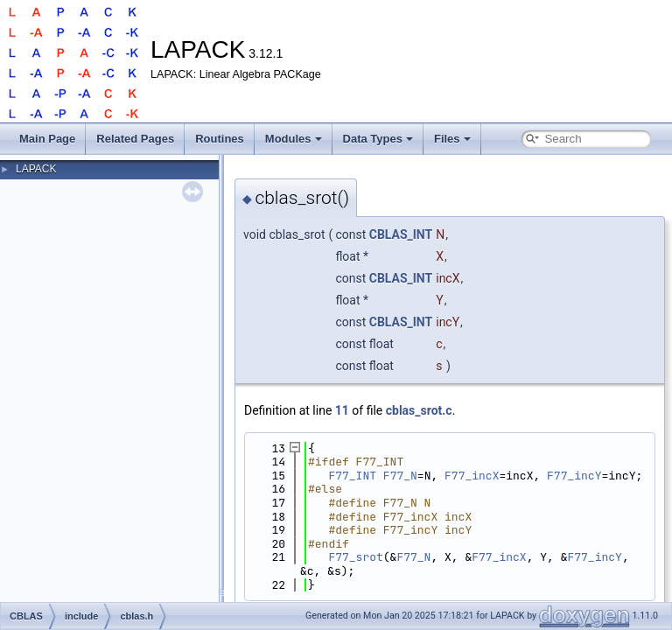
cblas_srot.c (419, 410)
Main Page (47, 139)
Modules (294, 139)
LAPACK (36, 169)
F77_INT (352, 476)
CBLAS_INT (401, 234)
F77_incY (574, 476)
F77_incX (472, 476)
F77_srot (355, 557)
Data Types (378, 139)
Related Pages (135, 139)
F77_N (400, 476)
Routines (220, 139)
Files (452, 139)
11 (342, 410)
